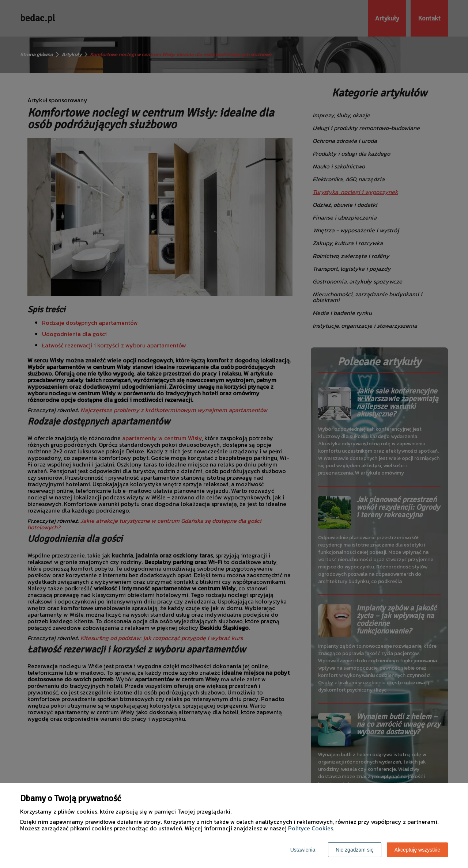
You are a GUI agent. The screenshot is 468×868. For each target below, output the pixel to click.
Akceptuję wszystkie (417, 850)
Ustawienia (303, 850)
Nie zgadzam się (355, 850)
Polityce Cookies (311, 828)
